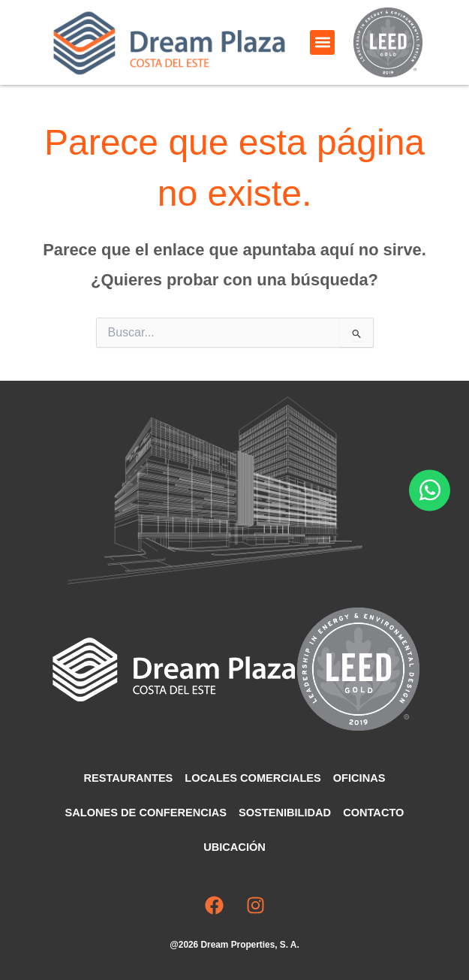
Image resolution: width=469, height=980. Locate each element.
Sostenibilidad (285, 813)
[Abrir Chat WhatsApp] (430, 490)
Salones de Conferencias (146, 813)
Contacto (373, 813)
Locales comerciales (253, 778)
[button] (322, 42)
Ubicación (234, 847)
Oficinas (359, 778)
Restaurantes (129, 778)
